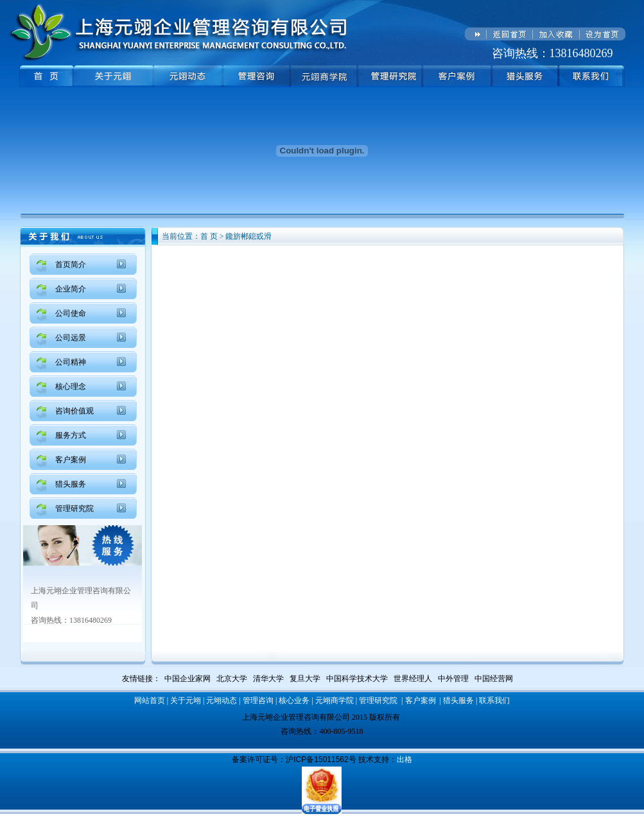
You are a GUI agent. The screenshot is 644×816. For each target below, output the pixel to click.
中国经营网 (494, 679)
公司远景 (71, 338)
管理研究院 (74, 508)
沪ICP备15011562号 (321, 760)
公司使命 (71, 313)
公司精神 (71, 362)
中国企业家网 (187, 679)
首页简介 (71, 265)
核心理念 (71, 386)
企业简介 (71, 289)
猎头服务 (71, 484)
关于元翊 (186, 700)
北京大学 (232, 679)
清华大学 (268, 679)
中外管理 (453, 679)
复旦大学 (305, 679)
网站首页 (150, 700)
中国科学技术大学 (357, 679)
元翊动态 (222, 700)
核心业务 (294, 700)
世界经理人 (413, 679)
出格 (405, 760)
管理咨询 (258, 700)
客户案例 (71, 460)
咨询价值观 (74, 411)
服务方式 (71, 435)
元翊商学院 (335, 700)
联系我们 (494, 700)
